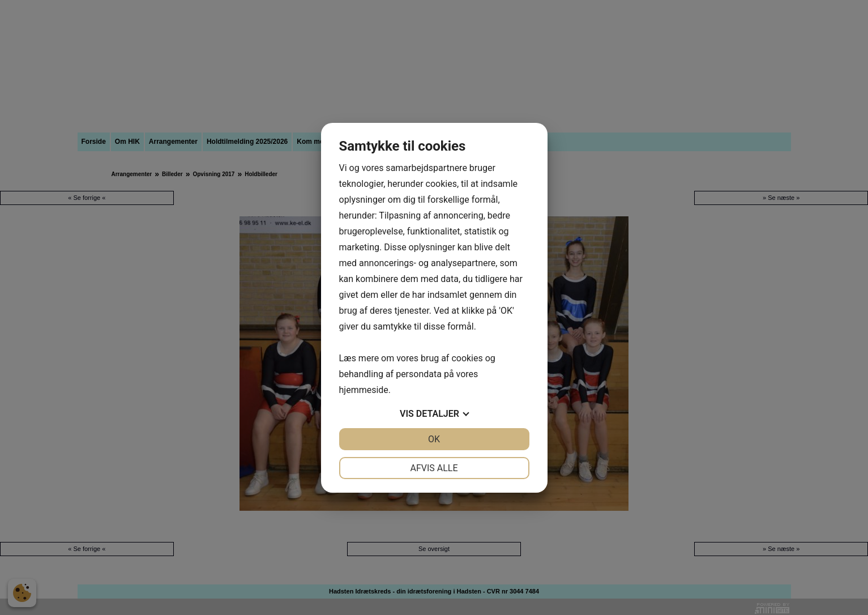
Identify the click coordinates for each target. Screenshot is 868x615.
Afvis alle (434, 468)
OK (434, 439)
